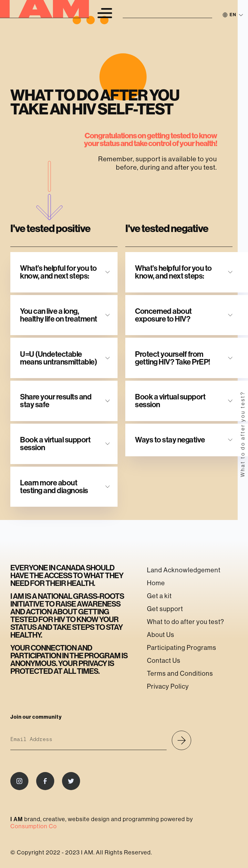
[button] (105, 13)
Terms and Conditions (180, 674)
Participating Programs (182, 648)
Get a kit (159, 596)
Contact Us (164, 661)
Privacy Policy (168, 687)
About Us (161, 635)
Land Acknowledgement (184, 570)
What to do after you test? (186, 622)
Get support (165, 609)
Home (156, 583)
